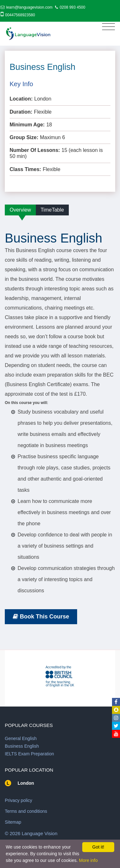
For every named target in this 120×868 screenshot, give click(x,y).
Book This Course (41, 617)
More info (88, 860)
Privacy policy (19, 800)
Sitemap (13, 822)
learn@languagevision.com (29, 7)
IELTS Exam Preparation (29, 754)
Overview (20, 210)
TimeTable (52, 210)
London (26, 783)
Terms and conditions (26, 811)
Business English (22, 746)
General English (21, 738)
